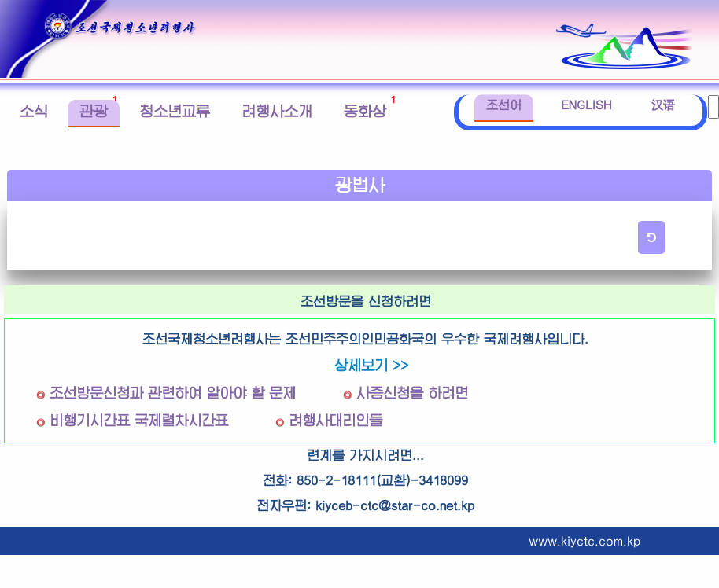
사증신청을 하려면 (412, 393)
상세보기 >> (371, 366)
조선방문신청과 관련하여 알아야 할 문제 (173, 393)
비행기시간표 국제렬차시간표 (139, 421)
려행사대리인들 (336, 421)
